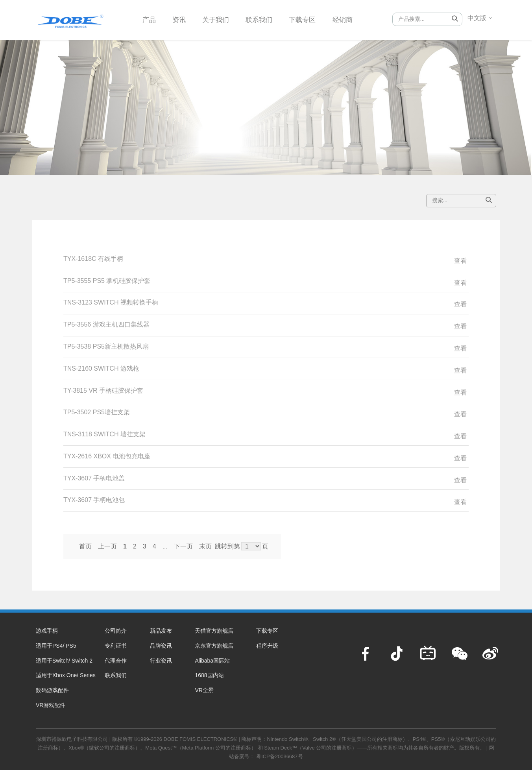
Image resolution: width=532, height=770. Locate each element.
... (165, 546)
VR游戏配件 (51, 705)
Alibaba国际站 (212, 661)
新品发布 (161, 631)
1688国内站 (209, 675)
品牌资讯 (161, 646)
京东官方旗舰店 (214, 646)
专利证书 (116, 646)
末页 (205, 546)
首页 (85, 546)
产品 (150, 19)
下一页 (183, 546)
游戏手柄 (47, 631)
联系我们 (264, 19)
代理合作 (116, 661)
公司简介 (116, 631)
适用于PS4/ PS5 (56, 646)
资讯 (181, 19)
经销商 (351, 19)
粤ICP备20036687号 (280, 756)
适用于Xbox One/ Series (66, 675)
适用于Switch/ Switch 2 (64, 661)
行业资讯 (161, 661)
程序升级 (267, 646)
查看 (460, 261)
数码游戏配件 (52, 690)
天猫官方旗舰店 (214, 631)
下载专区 (309, 19)
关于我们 (219, 19)
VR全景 (204, 690)
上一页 (107, 546)
